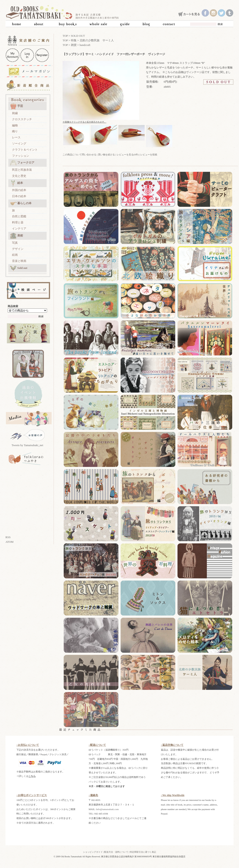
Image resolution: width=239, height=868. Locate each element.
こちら (32, 776)
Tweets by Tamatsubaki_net (27, 445)
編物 (15, 125)
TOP (65, 36)
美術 (17, 236)
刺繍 (15, 113)
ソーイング (19, 144)
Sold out (19, 268)
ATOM (10, 542)
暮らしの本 (21, 204)
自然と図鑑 (19, 216)
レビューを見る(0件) (128, 155)
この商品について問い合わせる (79, 155)
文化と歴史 (19, 176)
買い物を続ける (106, 155)
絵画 (15, 255)
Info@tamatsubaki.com (107, 809)
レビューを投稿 (149, 155)
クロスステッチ (22, 119)
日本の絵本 (19, 196)
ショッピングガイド (93, 852)
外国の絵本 (19, 190)
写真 (15, 243)
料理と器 (18, 222)
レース (16, 137)
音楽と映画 (19, 261)
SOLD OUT (78, 36)
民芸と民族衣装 (22, 170)
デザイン (18, 249)
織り (15, 131)
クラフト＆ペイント (25, 150)
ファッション (21, 156)
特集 (74, 40)
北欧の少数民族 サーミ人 (97, 40)
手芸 (17, 106)
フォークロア (22, 163)
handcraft (85, 45)
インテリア (19, 229)
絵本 (17, 183)
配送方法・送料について (116, 852)
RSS (8, 537)
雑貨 (74, 45)
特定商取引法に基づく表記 (143, 852)
